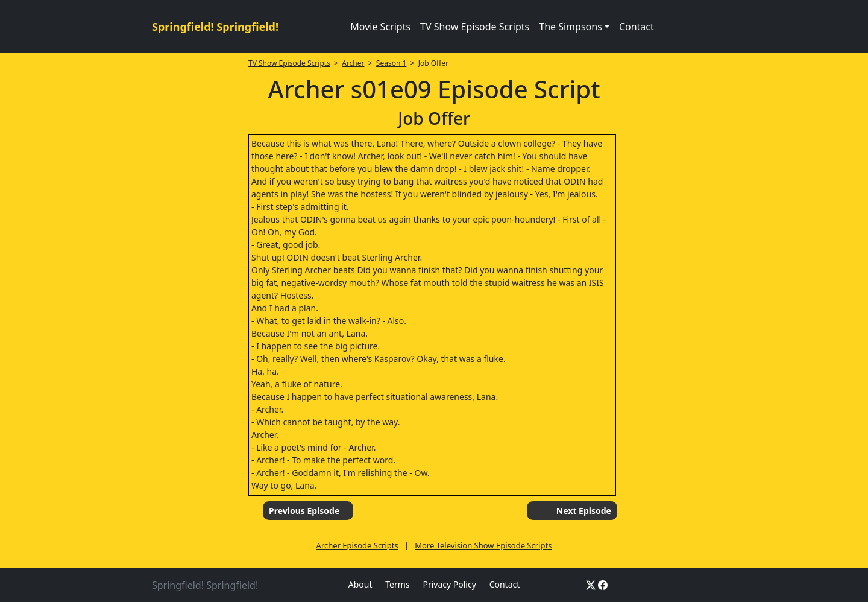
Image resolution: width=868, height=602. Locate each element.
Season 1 (392, 63)
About (360, 584)
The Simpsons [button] (571, 27)
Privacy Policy (449, 584)
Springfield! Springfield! (215, 27)
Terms (397, 584)
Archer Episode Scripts (357, 545)
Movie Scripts (380, 27)
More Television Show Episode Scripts (483, 545)
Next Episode (584, 511)
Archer (353, 63)
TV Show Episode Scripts (475, 27)
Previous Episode (304, 511)
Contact (637, 27)
